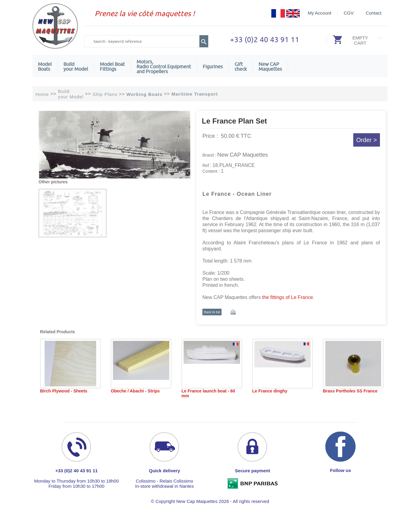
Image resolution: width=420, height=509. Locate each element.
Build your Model (76, 66)
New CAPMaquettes (270, 66)
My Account (320, 13)
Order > (367, 140)
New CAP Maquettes (243, 155)
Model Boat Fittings (112, 66)
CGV (349, 13)
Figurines (213, 66)
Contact (374, 13)
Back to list (212, 312)
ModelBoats (45, 66)
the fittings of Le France (287, 297)
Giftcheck (241, 66)
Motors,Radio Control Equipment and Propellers (164, 66)
